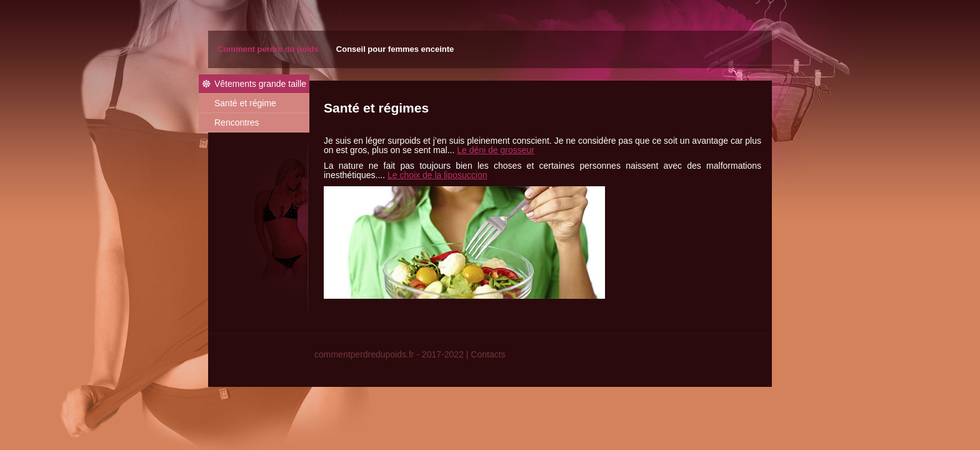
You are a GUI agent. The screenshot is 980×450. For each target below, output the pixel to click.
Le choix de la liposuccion (437, 175)
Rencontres (237, 122)
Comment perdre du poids (268, 49)
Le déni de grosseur (496, 150)
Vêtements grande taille (260, 84)
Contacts (488, 354)
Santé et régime (245, 103)
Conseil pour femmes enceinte (395, 49)
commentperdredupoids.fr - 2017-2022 (389, 354)
